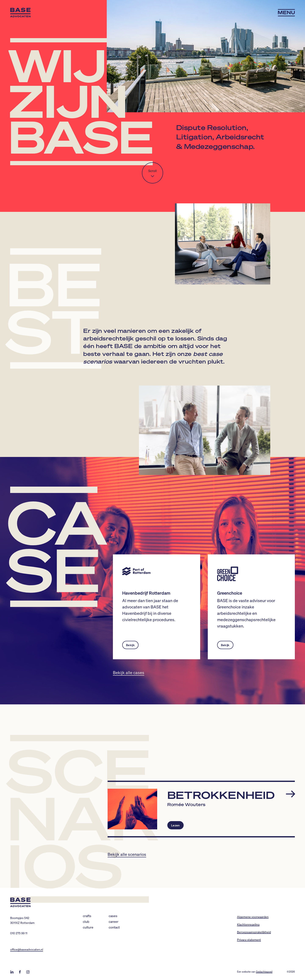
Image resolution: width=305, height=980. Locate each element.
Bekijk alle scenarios (127, 854)
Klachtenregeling (248, 924)
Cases (113, 916)
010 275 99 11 (19, 933)
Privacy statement (249, 940)
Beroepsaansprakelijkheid (254, 932)
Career (114, 921)
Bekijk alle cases (129, 672)
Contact (114, 927)
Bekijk (130, 645)
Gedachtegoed (264, 972)
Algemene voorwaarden (253, 917)
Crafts (87, 916)
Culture (88, 927)
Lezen (175, 825)
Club (86, 921)
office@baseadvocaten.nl (27, 949)
